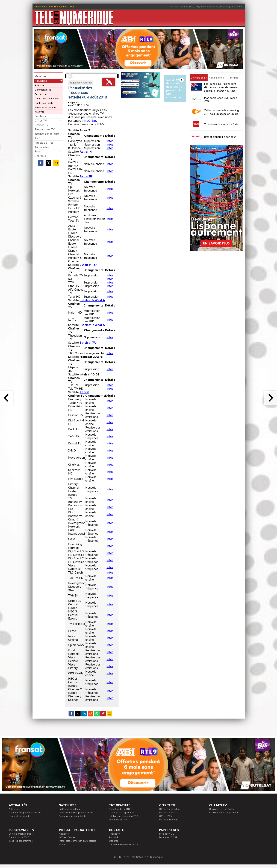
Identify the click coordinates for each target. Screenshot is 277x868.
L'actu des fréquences (47, 99)
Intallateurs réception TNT (124, 816)
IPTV (203, 7)
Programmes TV (45, 129)
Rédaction (115, 834)
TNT (197, 7)
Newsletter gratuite (46, 107)
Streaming (213, 7)
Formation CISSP (168, 837)
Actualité (64, 834)
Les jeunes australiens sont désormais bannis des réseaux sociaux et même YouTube (222, 87)
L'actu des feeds (44, 103)
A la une (39, 85)
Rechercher (41, 94)
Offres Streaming (169, 820)
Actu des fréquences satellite (25, 812)
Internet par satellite (231, 7)
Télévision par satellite (181, 7)
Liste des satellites (69, 809)
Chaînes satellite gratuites (224, 812)
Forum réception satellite (73, 816)
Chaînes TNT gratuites (122, 812)
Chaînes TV (42, 125)
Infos (110, 141)
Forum (38, 151)
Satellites (40, 116)
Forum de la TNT (118, 820)
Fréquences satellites (81, 83)
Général (113, 841)
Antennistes (42, 147)
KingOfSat (89, 121)
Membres (41, 76)
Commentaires (43, 90)
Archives (40, 112)
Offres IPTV (166, 816)
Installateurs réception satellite (76, 812)
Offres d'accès (67, 837)
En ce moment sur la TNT (23, 834)
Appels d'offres (44, 143)
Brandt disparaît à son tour (220, 137)
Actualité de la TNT (120, 809)
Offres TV (41, 121)
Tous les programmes (21, 841)
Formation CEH (167, 834)
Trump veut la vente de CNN (221, 124)
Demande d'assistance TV (124, 844)
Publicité (114, 837)
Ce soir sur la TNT (19, 837)
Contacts (40, 156)
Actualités (41, 81)
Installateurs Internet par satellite (78, 841)
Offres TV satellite (169, 809)
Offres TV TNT (167, 812)
